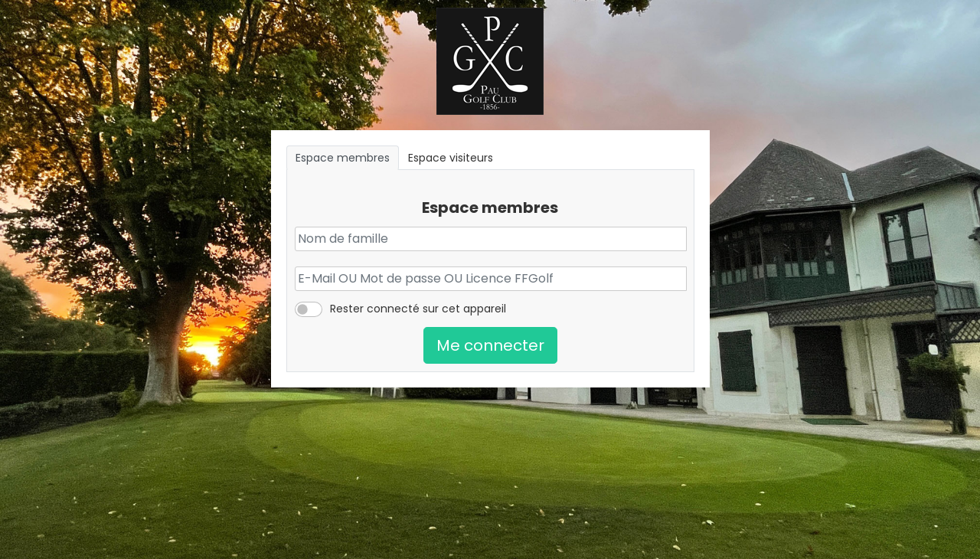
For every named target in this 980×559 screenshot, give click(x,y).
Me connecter (490, 345)
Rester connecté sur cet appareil (418, 309)
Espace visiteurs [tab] (451, 158)
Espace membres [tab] (343, 158)
